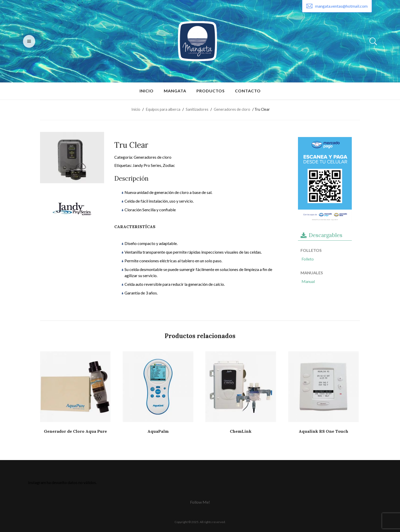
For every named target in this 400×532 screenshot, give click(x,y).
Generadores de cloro (232, 109)
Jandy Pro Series (147, 165)
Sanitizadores (197, 109)
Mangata (175, 91)
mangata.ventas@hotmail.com (341, 6)
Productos (211, 91)
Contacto (248, 91)
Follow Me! (200, 502)
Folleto (308, 259)
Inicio (147, 91)
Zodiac (169, 165)
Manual (308, 281)
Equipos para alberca (163, 109)
